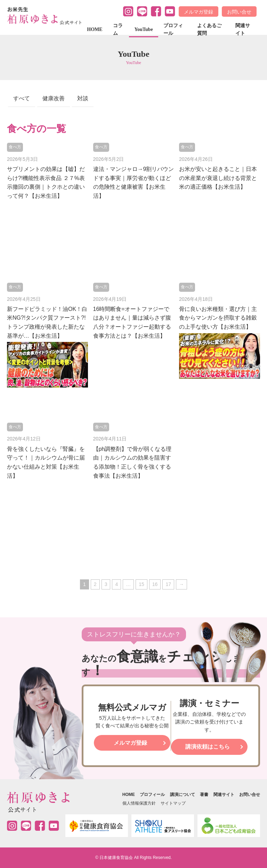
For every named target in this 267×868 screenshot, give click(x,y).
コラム (118, 29)
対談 (83, 98)
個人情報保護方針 (139, 803)
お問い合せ (239, 12)
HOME (95, 29)
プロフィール (173, 29)
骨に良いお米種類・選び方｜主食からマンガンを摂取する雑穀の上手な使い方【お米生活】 (218, 318)
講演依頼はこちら (208, 747)
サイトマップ (173, 803)
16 (155, 584)
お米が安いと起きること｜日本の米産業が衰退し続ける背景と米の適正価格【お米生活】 (218, 178)
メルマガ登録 (199, 12)
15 (141, 584)
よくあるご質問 (209, 29)
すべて (22, 98)
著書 (204, 795)
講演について (183, 795)
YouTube (143, 29)
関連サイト (243, 29)
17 (168, 584)
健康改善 (54, 98)
